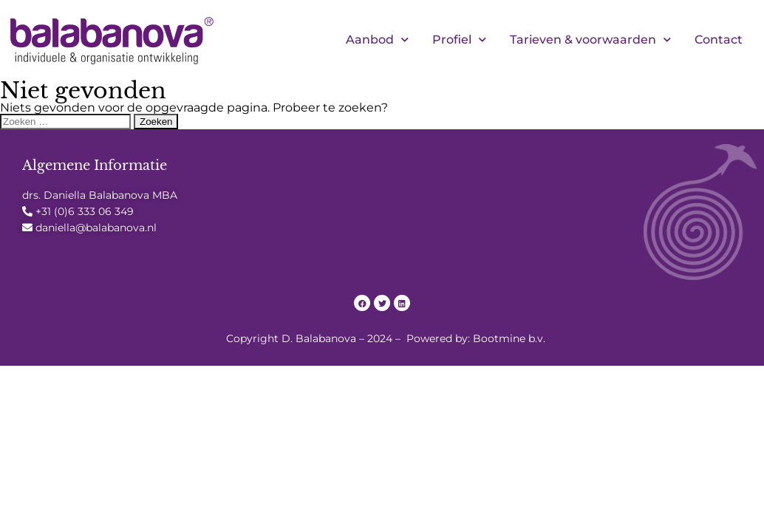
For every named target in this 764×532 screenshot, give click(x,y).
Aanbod (377, 40)
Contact (719, 40)
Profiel (459, 40)
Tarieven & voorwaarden (590, 40)
